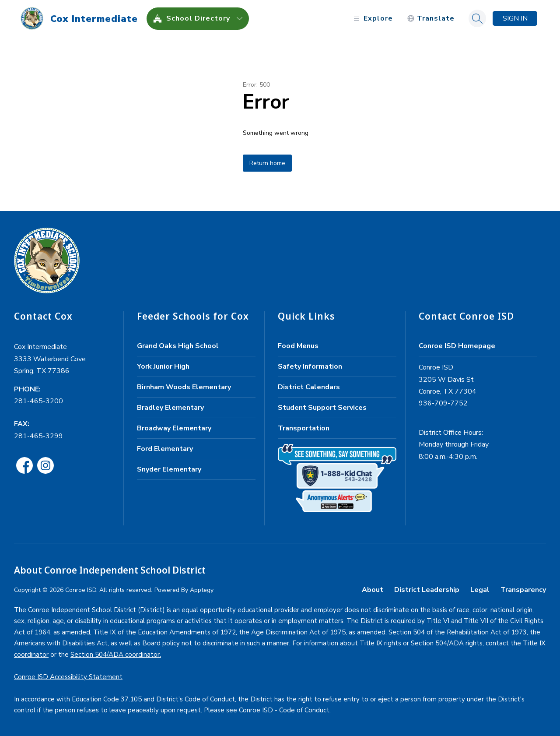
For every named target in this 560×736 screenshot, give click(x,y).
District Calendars (309, 387)
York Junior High (163, 366)
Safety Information (310, 366)
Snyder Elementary (169, 469)
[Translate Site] (431, 19)
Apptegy (202, 590)
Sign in (515, 18)
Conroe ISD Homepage (457, 346)
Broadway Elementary (174, 428)
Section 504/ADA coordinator (115, 655)
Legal (480, 590)
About (373, 590)
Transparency (523, 590)
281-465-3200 (38, 401)
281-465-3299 (38, 436)
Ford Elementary (165, 449)
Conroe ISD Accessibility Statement (68, 677)
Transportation (304, 428)
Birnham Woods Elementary (184, 387)
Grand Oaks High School (178, 346)
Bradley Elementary (170, 408)
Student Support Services (322, 408)
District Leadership (427, 590)
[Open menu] (372, 19)
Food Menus (298, 346)
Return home (267, 163)
